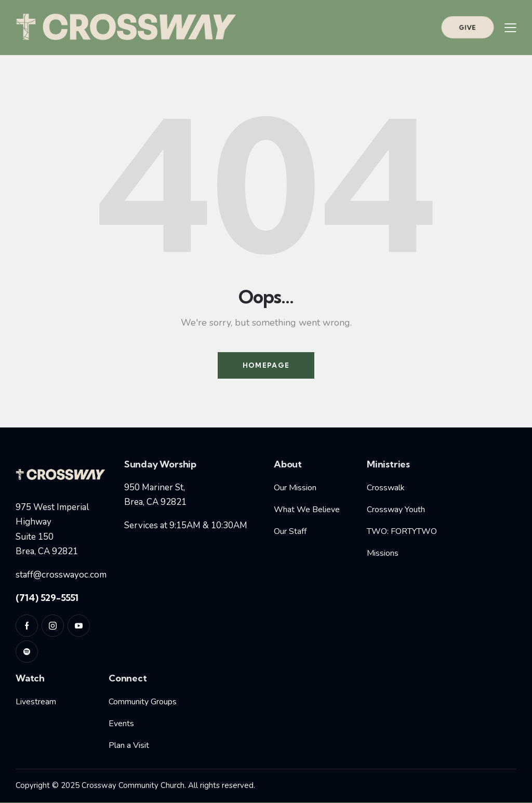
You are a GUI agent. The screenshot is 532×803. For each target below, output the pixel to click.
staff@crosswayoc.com (61, 575)
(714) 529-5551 (47, 598)
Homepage (266, 365)
